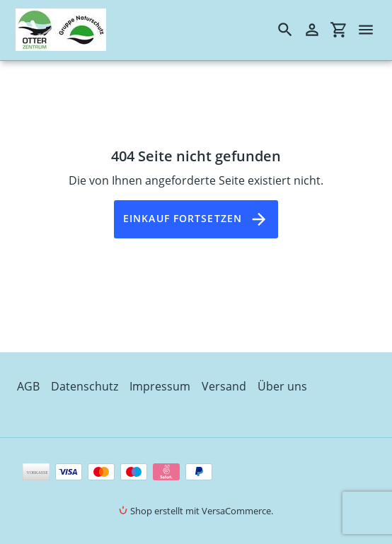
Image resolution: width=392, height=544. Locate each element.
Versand (224, 386)
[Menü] (372, 30)
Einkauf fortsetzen (196, 219)
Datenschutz (85, 386)
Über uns (282, 386)
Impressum (160, 386)
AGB (28, 386)
